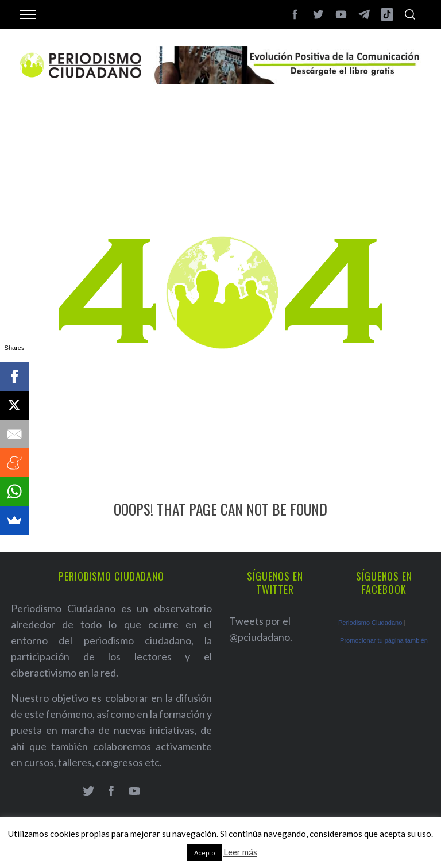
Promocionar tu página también (384, 640)
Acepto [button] (204, 853)
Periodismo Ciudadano (370, 623)
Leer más (240, 852)
